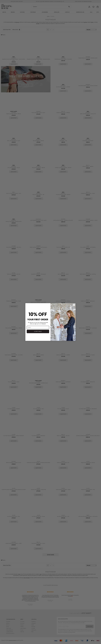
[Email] (38, 327)
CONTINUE (38, 331)
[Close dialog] (74, 305)
